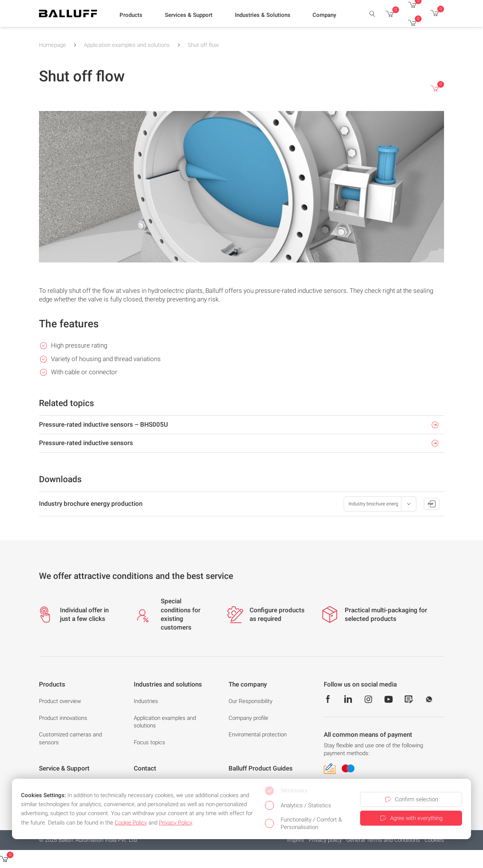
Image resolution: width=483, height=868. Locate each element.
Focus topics (150, 742)
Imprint (296, 840)
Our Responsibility (250, 701)
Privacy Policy (175, 823)
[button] (131, 15)
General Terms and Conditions (383, 840)
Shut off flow (203, 45)
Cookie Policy (131, 823)
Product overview (60, 701)
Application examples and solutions (127, 45)
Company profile (248, 718)
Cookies (434, 840)
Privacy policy (325, 840)
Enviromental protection (258, 735)
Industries (146, 701)
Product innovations (63, 718)
